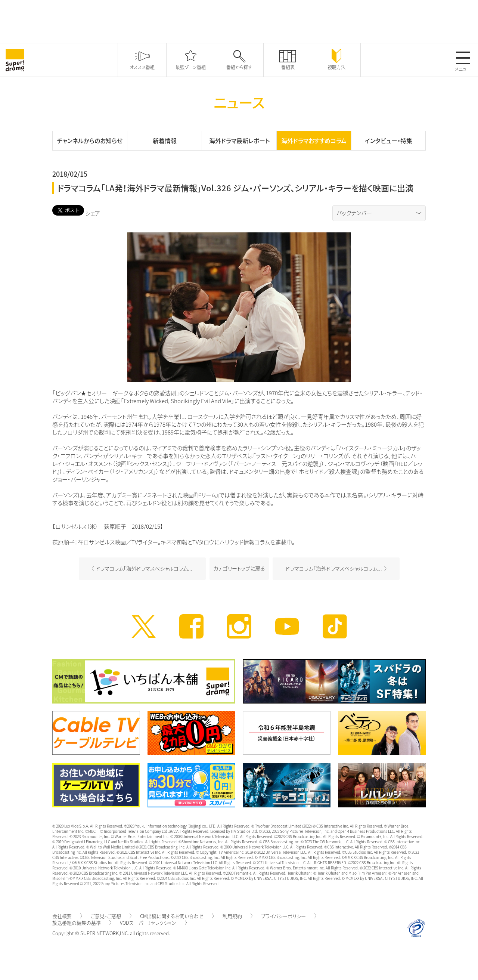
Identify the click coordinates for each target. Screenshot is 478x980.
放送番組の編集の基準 (82, 923)
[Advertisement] (239, 21)
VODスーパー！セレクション (153, 923)
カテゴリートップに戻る (239, 568)
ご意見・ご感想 (111, 916)
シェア (93, 213)
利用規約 (238, 916)
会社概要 (67, 916)
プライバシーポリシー (289, 916)
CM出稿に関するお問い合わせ (177, 916)
